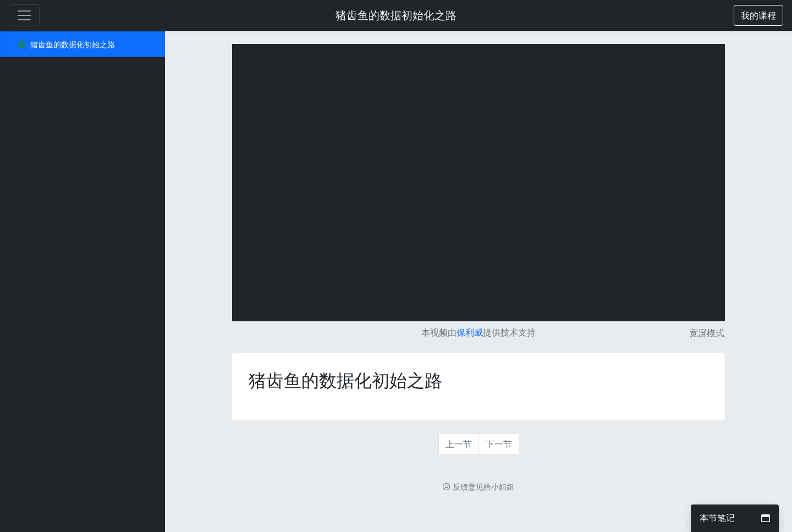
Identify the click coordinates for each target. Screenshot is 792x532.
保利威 (470, 332)
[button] (758, 15)
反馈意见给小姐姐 (479, 487)
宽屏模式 (707, 333)
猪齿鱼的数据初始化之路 (396, 15)
